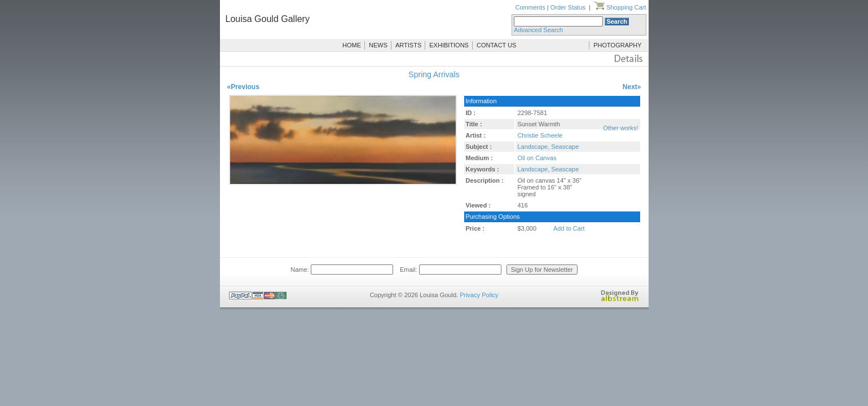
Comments (530, 7)
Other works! (620, 128)
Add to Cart (569, 228)
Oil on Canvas (537, 158)
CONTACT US (497, 45)
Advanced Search (538, 30)
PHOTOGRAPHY (617, 45)
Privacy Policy (479, 295)
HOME (352, 45)
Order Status (568, 7)
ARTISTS (408, 45)
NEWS (378, 45)
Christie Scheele (540, 135)
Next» (632, 87)
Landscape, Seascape (548, 147)
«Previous (243, 87)
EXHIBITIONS (449, 45)
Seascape (565, 169)
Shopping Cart (620, 7)
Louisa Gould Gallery (268, 19)
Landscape (532, 169)
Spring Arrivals (434, 74)
